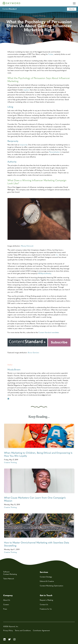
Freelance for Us (46, 609)
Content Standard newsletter (49, 332)
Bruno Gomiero (34, 352)
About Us (7, 600)
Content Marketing (10, 574)
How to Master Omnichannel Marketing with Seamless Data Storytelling (37, 544)
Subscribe (72, 9)
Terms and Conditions (23, 630)
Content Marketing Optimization (51, 586)
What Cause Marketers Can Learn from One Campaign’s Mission (35, 499)
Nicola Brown (14, 369)
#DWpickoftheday (45, 273)
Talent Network (9, 579)
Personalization (55, 152)
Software (6, 572)
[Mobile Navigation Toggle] (74, 3)
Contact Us (44, 604)
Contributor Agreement (41, 630)
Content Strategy (46, 577)
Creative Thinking (10, 462)
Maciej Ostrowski (27, 246)
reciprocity (23, 145)
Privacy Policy (8, 630)
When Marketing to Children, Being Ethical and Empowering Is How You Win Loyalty (38, 454)
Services (44, 572)
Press (5, 609)
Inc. (57, 255)
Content (9, 9)
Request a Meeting (46, 600)
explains (27, 90)
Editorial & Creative (47, 581)
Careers (6, 604)
